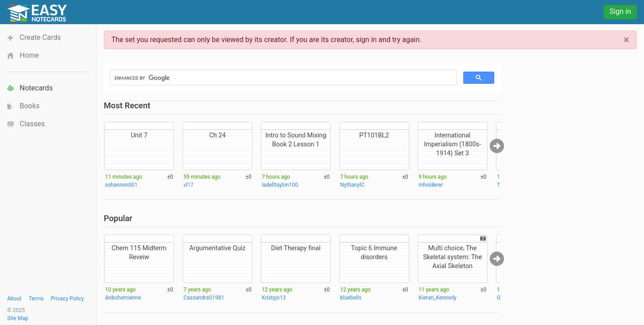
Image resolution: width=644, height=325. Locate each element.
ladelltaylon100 (280, 185)
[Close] (626, 40)
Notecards (36, 88)
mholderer (431, 185)
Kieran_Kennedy (438, 298)
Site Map (18, 318)
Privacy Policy (68, 299)
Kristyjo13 (274, 298)
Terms (36, 299)
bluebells (351, 298)
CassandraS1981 (204, 298)
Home (29, 55)
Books (30, 106)
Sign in (620, 11)
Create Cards (40, 37)
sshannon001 (121, 185)
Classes (32, 124)
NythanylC (352, 185)
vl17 (188, 185)
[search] (283, 78)
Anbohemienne (123, 298)
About (14, 299)
